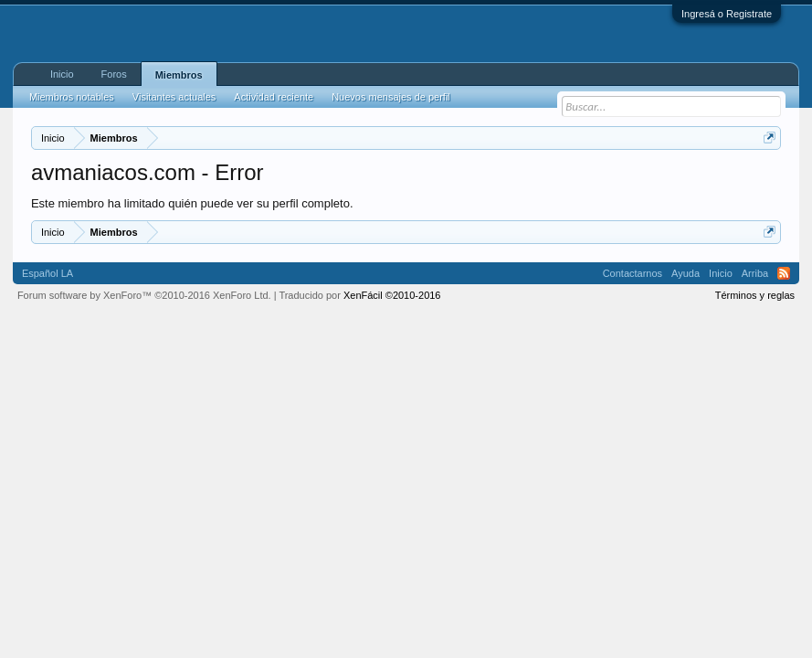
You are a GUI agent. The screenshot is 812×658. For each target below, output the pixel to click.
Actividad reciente (274, 97)
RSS (784, 273)
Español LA (47, 273)
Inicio (62, 74)
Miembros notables (72, 97)
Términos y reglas (755, 295)
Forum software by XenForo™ (144, 295)
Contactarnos (633, 273)
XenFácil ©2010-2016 (392, 295)
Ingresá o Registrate (727, 14)
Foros (114, 74)
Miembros (179, 75)
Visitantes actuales (174, 97)
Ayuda (685, 273)
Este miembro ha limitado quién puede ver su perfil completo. (192, 203)
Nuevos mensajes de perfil (391, 97)
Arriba (755, 273)
